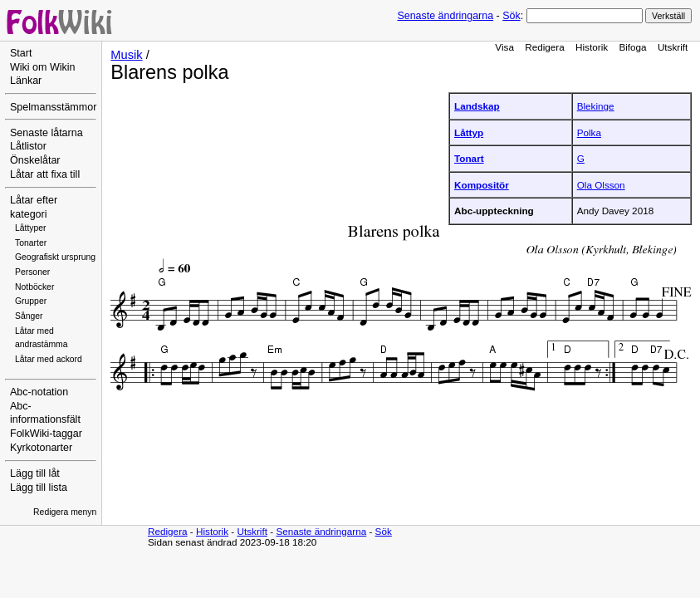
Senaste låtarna (47, 133)
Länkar (26, 81)
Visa (504, 47)
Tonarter (31, 243)
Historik (592, 47)
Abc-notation (39, 392)
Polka (589, 132)
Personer (32, 272)
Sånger (29, 316)
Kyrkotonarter (41, 448)
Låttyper (31, 228)
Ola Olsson (601, 185)
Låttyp (469, 132)
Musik (126, 55)
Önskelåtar (35, 160)
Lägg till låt (35, 473)
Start (21, 53)
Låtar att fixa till (45, 174)
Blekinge (596, 106)
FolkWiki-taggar (46, 434)
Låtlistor (28, 146)
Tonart (469, 158)
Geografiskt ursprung (55, 257)
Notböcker (34, 287)
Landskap (477, 106)
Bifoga (632, 47)
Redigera (545, 47)
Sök (511, 16)
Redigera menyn (65, 512)
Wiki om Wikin (43, 67)
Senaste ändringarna (445, 16)
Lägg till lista (39, 488)
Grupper (31, 301)
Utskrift (673, 47)
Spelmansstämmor (53, 107)
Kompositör (482, 185)
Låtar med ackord (49, 359)
